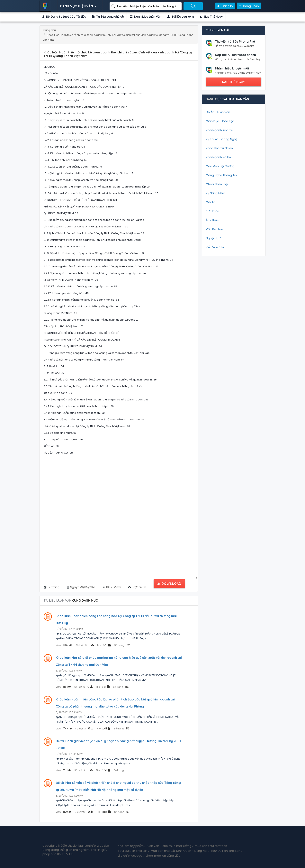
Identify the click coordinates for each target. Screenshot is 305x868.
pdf (104, 645)
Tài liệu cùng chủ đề (108, 17)
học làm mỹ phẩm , (131, 846)
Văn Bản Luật (215, 229)
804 (64, 812)
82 (122, 728)
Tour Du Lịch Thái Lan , (133, 851)
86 (121, 687)
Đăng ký (225, 6)
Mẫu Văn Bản (215, 247)
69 (121, 770)
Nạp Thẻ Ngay (211, 17)
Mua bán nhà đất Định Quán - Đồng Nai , (180, 851)
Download (169, 584)
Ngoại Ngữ (213, 238)
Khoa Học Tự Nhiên (219, 148)
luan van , (154, 846)
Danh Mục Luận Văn (145, 17)
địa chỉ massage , (131, 856)
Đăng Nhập (249, 6)
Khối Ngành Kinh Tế (219, 130)
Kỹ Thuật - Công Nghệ (222, 139)
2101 (63, 770)
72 (122, 645)
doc (103, 770)
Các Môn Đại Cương (220, 166)
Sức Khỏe (213, 211)
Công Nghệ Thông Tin (221, 175)
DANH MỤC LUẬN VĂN (79, 6)
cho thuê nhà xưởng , (178, 846)
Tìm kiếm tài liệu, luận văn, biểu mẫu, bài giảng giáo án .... (148, 6)
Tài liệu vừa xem (180, 17)
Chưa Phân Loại (217, 184)
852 (63, 687)
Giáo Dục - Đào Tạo (220, 121)
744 (64, 728)
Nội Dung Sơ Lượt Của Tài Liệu (64, 17)
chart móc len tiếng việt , (163, 856)
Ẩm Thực (212, 220)
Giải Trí (211, 202)
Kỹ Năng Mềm (215, 193)
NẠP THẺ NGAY (234, 82)
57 (122, 812)
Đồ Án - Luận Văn (218, 112)
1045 (64, 645)
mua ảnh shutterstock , (211, 846)
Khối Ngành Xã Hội (219, 157)
